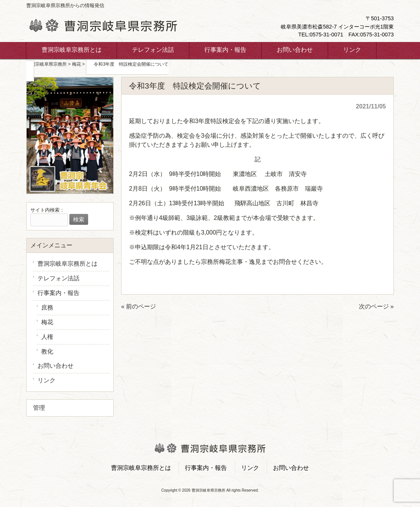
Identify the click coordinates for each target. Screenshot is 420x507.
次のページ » (376, 306)
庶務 (47, 308)
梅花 (47, 322)
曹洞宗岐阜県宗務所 (46, 64)
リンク (46, 380)
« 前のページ (139, 306)
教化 (47, 351)
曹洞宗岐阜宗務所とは (67, 264)
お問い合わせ (55, 366)
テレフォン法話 (58, 278)
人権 (47, 337)
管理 (39, 408)
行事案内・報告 (58, 293)
